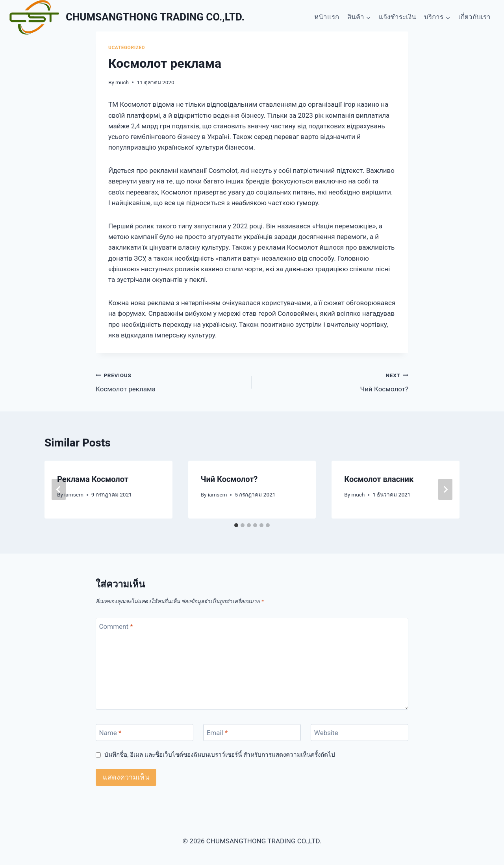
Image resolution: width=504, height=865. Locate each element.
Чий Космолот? (334, 381)
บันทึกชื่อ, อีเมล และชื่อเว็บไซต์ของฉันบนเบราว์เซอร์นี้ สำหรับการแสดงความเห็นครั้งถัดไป (220, 755)
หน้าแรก (327, 17)
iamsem (74, 495)
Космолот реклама (170, 381)
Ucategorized (127, 48)
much (122, 82)
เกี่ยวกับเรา (474, 17)
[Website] (359, 733)
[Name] (145, 733)
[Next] (445, 489)
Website (326, 733)
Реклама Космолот (93, 479)
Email (217, 733)
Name (110, 733)
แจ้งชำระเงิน (397, 17)
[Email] (252, 733)
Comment (116, 626)
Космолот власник (379, 479)
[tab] (236, 525)
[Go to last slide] (59, 489)
